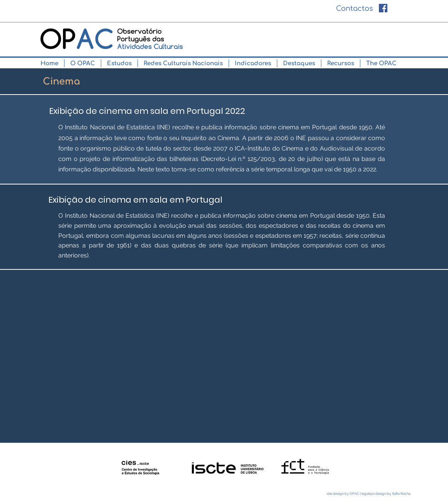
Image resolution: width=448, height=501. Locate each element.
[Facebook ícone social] (383, 8)
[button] (83, 63)
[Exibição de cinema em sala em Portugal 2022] (147, 111)
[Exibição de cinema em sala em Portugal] (135, 200)
